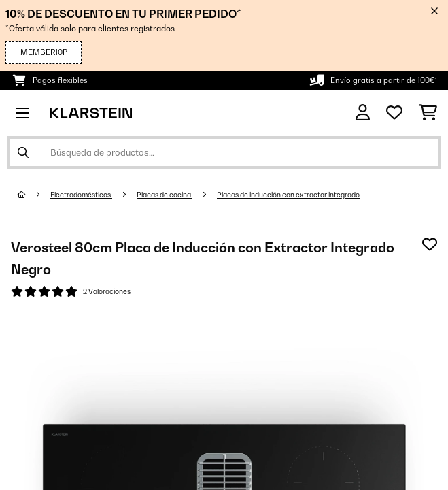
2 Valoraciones (107, 291)
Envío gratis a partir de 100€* (384, 80)
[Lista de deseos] (394, 113)
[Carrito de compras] (428, 113)
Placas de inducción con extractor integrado (288, 195)
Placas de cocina (165, 195)
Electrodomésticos (81, 195)
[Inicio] (34, 195)
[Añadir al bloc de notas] (430, 244)
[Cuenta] (363, 113)
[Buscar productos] (224, 152)
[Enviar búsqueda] (23, 152)
